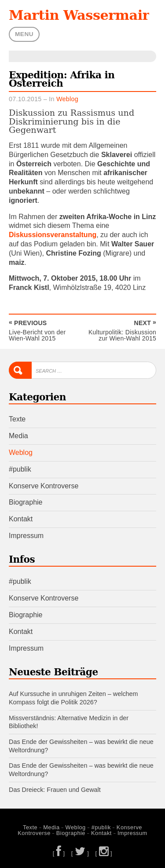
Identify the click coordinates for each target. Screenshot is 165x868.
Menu (24, 34)
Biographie (26, 502)
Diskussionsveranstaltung (53, 235)
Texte (17, 419)
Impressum (26, 536)
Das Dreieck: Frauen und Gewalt (55, 790)
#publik (20, 469)
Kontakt (21, 519)
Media (18, 436)
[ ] (59, 853)
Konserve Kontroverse (44, 486)
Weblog (67, 99)
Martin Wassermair (79, 15)
